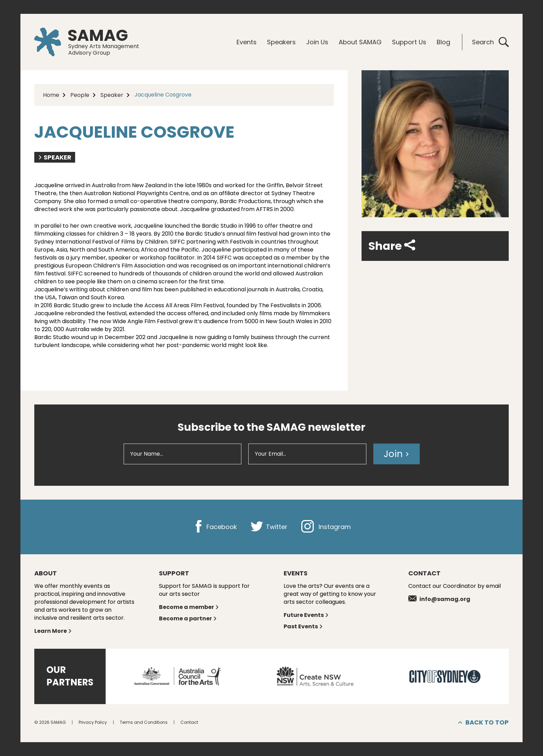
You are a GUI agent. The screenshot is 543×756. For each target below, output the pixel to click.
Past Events (303, 626)
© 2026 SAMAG (50, 722)
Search (490, 42)
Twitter (269, 527)
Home (51, 95)
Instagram (326, 527)
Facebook (215, 527)
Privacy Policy (93, 722)
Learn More (53, 631)
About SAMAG (360, 42)
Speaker (112, 95)
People (80, 95)
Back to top (483, 722)
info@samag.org (439, 599)
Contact (189, 722)
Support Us (409, 42)
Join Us (317, 42)
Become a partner (188, 618)
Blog (443, 42)
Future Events (306, 615)
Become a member (189, 607)
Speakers (281, 42)
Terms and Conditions (144, 722)
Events (247, 42)
